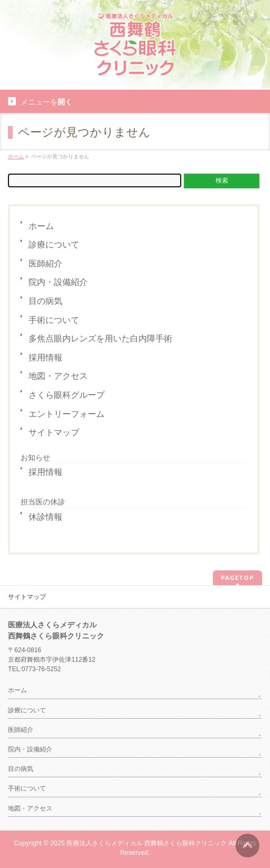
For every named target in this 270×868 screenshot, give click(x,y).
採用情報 (45, 357)
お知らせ (35, 457)
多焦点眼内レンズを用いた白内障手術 (100, 338)
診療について (54, 245)
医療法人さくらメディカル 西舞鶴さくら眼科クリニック (147, 843)
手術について (54, 320)
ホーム (41, 226)
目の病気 (45, 301)
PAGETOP (238, 578)
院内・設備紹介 (58, 282)
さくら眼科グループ (67, 395)
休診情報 (45, 517)
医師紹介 (45, 264)
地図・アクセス (58, 376)
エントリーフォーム (67, 414)
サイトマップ (54, 432)
